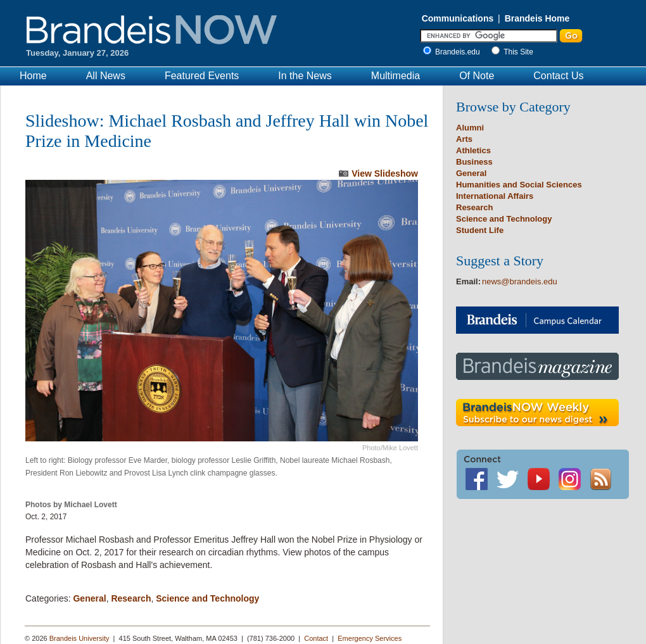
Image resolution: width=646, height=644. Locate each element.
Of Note (477, 76)
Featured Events (202, 76)
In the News (305, 76)
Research (131, 598)
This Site (518, 52)
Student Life (480, 230)
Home (33, 76)
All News (106, 76)
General (89, 598)
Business (474, 162)
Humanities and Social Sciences (519, 185)
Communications (458, 18)
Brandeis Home (537, 18)
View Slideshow (385, 174)
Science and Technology (207, 598)
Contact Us (558, 76)
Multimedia (396, 76)
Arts (464, 139)
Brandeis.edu (461, 52)
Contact (316, 638)
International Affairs (495, 196)
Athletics (473, 150)
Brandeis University (79, 638)
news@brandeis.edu (520, 281)
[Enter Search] (489, 36)
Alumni (470, 128)
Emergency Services (370, 638)
